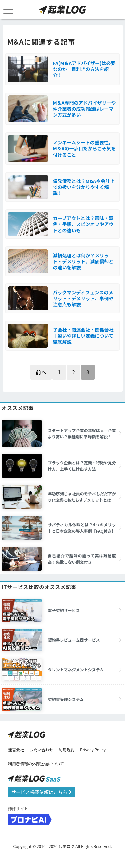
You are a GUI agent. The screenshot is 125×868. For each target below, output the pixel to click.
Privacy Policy (93, 749)
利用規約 (67, 749)
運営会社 (16, 749)
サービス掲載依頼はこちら (41, 792)
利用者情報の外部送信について (36, 763)
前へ (41, 372)
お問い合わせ (41, 749)
